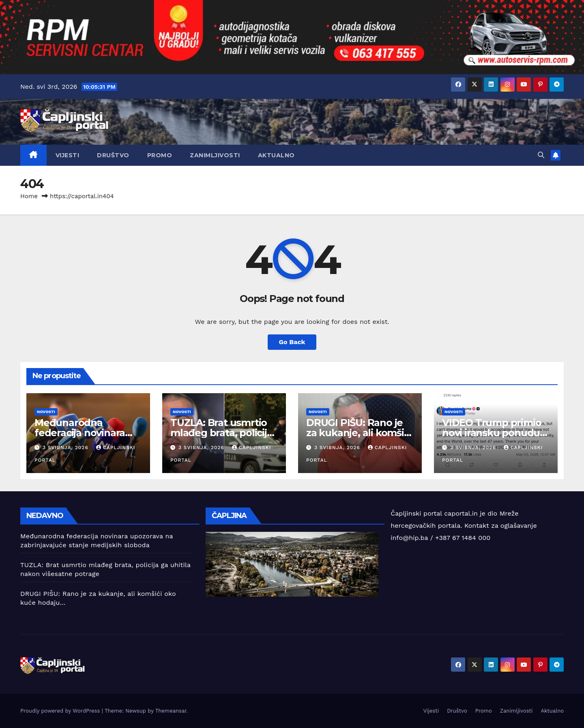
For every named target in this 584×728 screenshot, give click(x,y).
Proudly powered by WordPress (61, 711)
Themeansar (171, 711)
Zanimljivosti (215, 155)
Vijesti (68, 155)
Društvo (113, 155)
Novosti (46, 412)
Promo (160, 155)
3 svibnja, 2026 (67, 448)
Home (29, 196)
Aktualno (276, 155)
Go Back (292, 342)
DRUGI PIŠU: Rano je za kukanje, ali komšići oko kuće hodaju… (359, 433)
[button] (541, 155)
